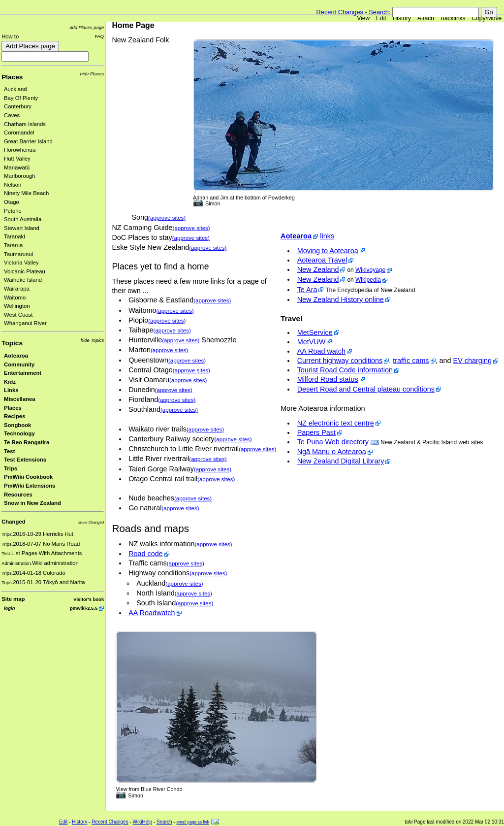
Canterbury (18, 106)
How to (10, 36)
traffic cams (411, 361)
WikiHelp (142, 822)
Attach (426, 18)
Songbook (17, 425)
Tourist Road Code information (345, 370)
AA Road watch (321, 351)
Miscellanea (20, 399)
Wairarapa (17, 289)
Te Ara (307, 290)
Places (12, 77)
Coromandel (19, 132)
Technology (19, 433)
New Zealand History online (341, 299)
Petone (13, 211)
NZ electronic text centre (336, 423)
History (402, 18)
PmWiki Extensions (30, 486)
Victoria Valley (21, 263)
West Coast (18, 315)
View (363, 18)
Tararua (13, 245)
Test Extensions (25, 460)
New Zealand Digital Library (341, 461)
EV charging (472, 361)
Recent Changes (340, 12)
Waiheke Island (23, 280)
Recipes (15, 416)
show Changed (91, 522)
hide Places (92, 74)
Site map (13, 599)
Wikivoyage (370, 270)
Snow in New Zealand (32, 503)
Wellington (17, 306)
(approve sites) (167, 218)
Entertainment (23, 373)
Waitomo (15, 297)
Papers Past (316, 432)
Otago (12, 202)
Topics (12, 343)
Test (9, 451)
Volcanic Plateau (25, 271)
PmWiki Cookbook (28, 477)
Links (11, 390)
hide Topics (92, 340)
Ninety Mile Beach (26, 193)
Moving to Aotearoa (328, 251)
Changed (13, 522)
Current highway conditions (340, 361)
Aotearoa (16, 356)
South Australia (23, 219)
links (327, 236)
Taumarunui (18, 254)
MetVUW (312, 342)
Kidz (10, 382)
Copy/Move (487, 18)
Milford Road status (328, 379)
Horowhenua (20, 150)
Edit (381, 18)
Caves (12, 115)
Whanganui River (25, 323)
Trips (11, 468)
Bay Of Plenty (21, 98)
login (9, 608)
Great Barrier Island (28, 141)
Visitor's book (89, 599)
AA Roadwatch (152, 613)
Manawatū (17, 167)
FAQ (99, 36)
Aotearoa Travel (322, 260)
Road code (146, 554)
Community (19, 364)
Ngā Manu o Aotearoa (332, 452)
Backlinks (453, 18)
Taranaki (15, 236)
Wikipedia (368, 280)
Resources (18, 495)
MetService (315, 332)
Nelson (13, 185)
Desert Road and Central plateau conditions (366, 389)
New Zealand (318, 269)
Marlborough (20, 176)
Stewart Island (22, 228)
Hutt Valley (17, 159)
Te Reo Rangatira (27, 442)
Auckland (16, 89)
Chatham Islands (25, 124)
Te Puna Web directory (333, 442)
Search (379, 12)
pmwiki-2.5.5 (84, 608)
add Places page (87, 27)
